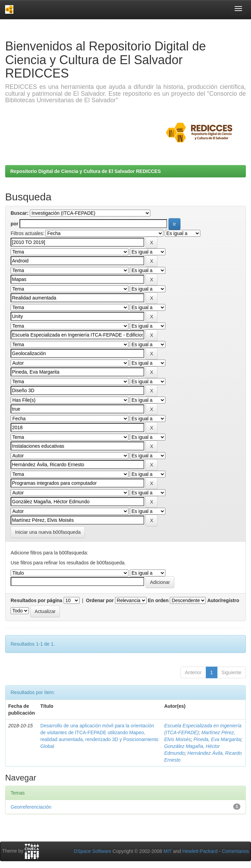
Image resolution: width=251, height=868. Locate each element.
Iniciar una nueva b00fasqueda (48, 532)
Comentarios (235, 851)
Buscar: (20, 213)
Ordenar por (100, 600)
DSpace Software (93, 851)
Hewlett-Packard (200, 851)
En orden (158, 600)
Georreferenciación (31, 807)
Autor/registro (223, 600)
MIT (167, 851)
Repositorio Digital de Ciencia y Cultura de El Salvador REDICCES (86, 171)
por (15, 224)
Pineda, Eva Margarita (217, 739)
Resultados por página (36, 600)
